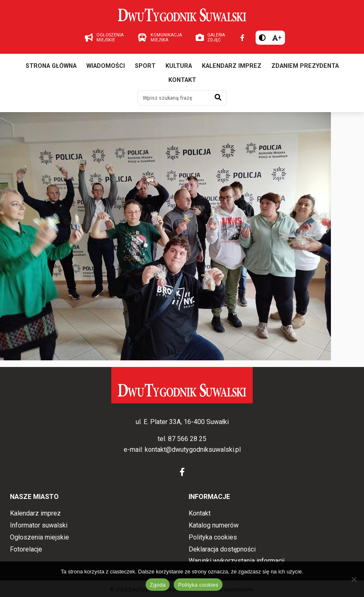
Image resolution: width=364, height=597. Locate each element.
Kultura (179, 66)
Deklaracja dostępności (222, 549)
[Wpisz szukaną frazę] (174, 98)
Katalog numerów (214, 525)
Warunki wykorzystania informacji (237, 561)
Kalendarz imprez (232, 66)
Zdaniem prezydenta (305, 66)
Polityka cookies (213, 537)
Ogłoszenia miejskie (40, 537)
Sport (145, 66)
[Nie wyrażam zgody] (354, 579)
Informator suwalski (39, 525)
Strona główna (51, 66)
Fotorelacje (26, 549)
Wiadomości (106, 66)
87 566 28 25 (187, 439)
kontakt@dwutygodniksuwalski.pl (193, 450)
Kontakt (182, 80)
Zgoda (158, 585)
